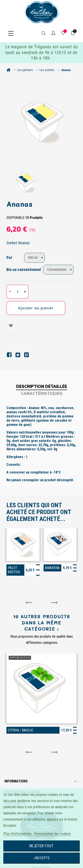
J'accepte (42, 858)
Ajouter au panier (36, 308)
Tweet (18, 355)
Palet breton (14, 570)
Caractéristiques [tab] (42, 394)
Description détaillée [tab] (42, 386)
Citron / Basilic (21, 730)
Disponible (15, 218)
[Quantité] (17, 292)
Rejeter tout (41, 846)
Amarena (52, 568)
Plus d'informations (18, 834)
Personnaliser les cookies (52, 834)
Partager (9, 355)
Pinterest (26, 355)
